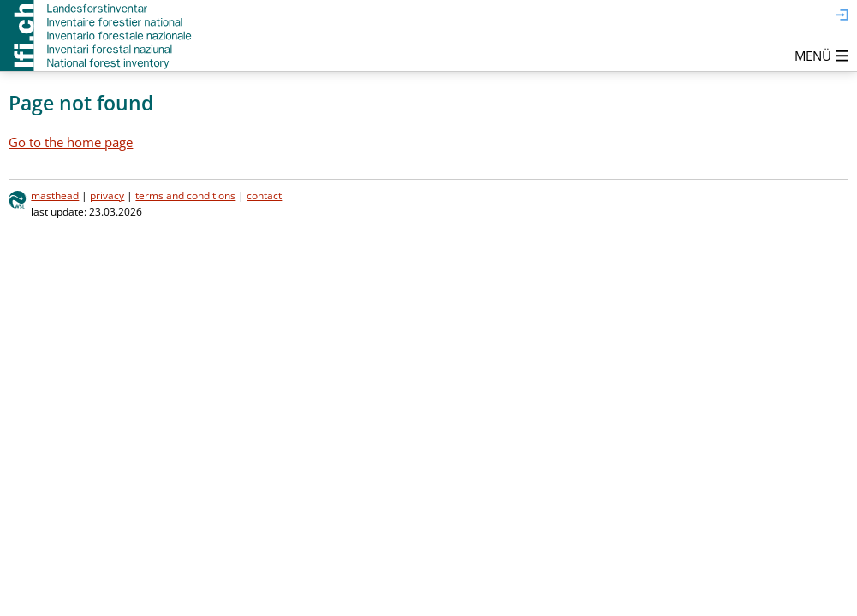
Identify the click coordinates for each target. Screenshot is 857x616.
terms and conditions (185, 195)
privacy (107, 195)
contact (264, 195)
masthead (55, 195)
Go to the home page (71, 142)
